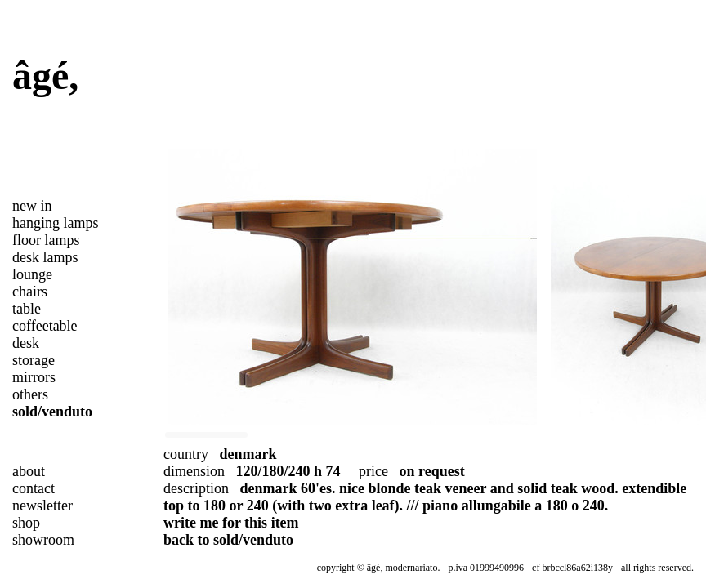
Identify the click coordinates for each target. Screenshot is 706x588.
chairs (30, 292)
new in (32, 206)
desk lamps (45, 257)
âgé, (45, 76)
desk (26, 343)
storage (34, 360)
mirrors (34, 377)
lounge (32, 274)
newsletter (42, 506)
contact (34, 488)
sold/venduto (52, 412)
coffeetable (45, 326)
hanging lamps (56, 223)
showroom (43, 540)
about (29, 471)
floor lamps (46, 240)
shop (26, 523)
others (30, 394)
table (27, 309)
